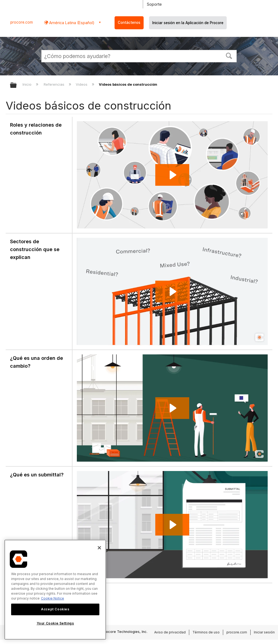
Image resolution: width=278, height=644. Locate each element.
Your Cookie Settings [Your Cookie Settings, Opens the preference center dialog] (55, 623)
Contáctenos (129, 23)
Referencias (55, 84)
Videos (82, 84)
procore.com (22, 22)
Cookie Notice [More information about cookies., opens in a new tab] (53, 598)
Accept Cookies (55, 609)
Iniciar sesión (264, 632)
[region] (55, 590)
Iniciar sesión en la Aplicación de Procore (188, 23)
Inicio (28, 84)
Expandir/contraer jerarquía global (17, 86)
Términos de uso (206, 632)
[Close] (99, 548)
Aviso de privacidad (170, 632)
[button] (229, 55)
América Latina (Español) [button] (71, 23)
